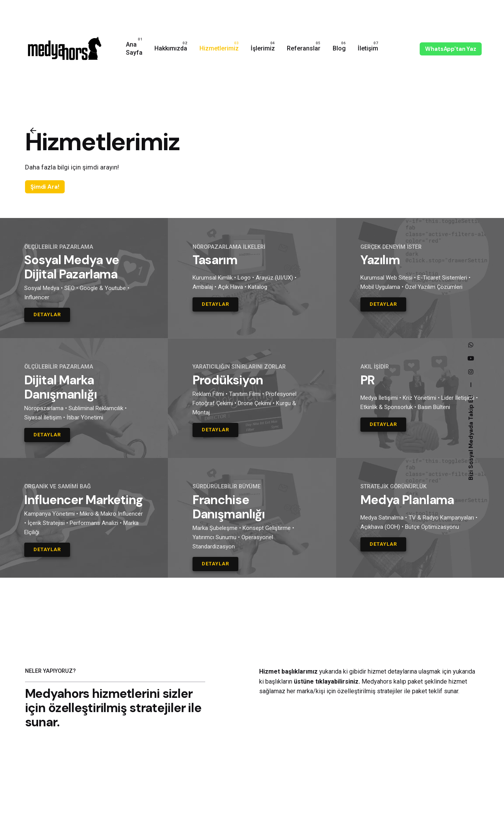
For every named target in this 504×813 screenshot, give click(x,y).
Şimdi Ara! (45, 187)
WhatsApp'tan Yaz (451, 49)
